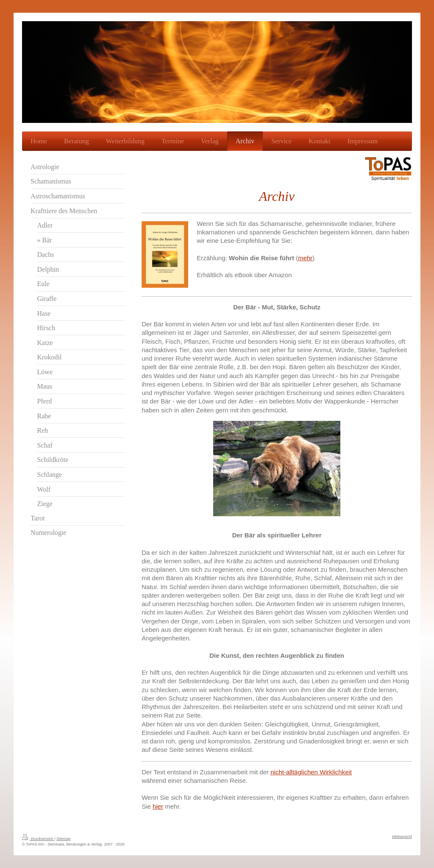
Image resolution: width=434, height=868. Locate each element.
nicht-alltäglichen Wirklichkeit (311, 772)
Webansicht (402, 837)
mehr (305, 258)
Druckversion (38, 839)
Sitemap (63, 839)
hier (158, 806)
